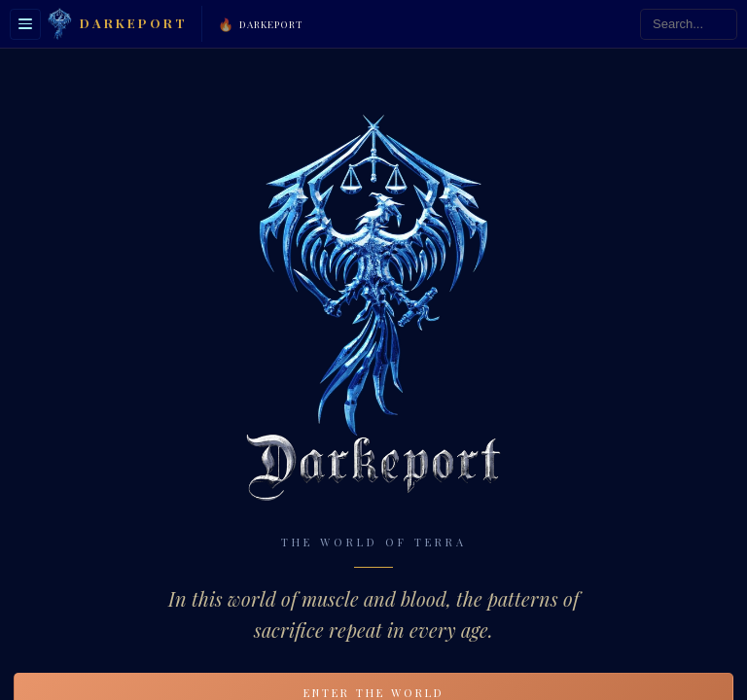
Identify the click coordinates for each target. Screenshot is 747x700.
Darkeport (261, 24)
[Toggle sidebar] (25, 24)
